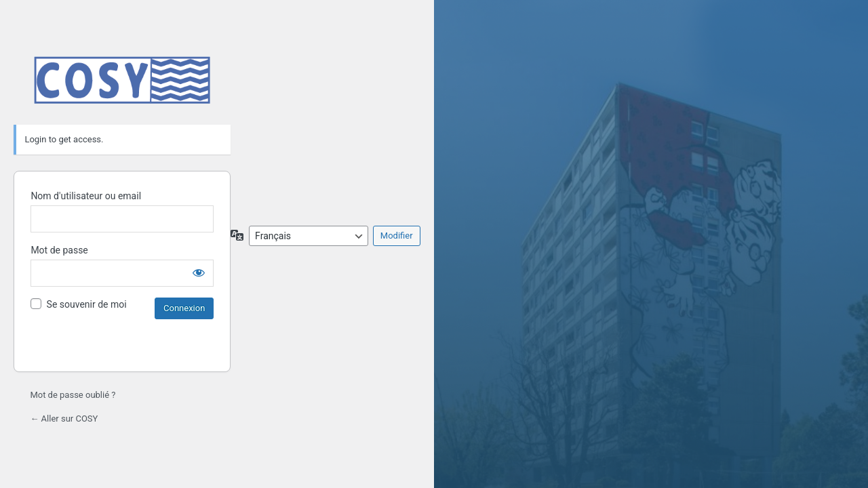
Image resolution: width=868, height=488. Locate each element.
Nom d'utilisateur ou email (86, 196)
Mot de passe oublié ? (73, 395)
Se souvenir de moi (87, 304)
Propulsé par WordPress (122, 80)
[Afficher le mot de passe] (199, 272)
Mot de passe (59, 250)
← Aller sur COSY (64, 419)
